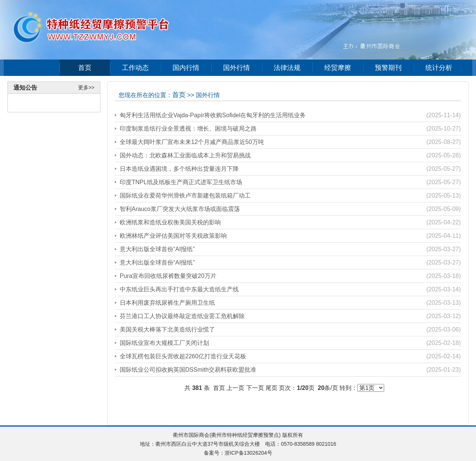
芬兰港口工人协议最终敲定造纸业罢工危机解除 (182, 316)
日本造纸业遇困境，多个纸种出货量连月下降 (179, 169)
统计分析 (439, 68)
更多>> (86, 87)
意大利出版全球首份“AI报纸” (157, 249)
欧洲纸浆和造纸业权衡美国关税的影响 (170, 222)
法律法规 (287, 68)
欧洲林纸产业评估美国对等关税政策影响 (173, 236)
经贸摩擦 (338, 68)
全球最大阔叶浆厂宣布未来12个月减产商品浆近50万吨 (192, 142)
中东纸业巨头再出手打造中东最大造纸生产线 (179, 289)
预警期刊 (388, 68)
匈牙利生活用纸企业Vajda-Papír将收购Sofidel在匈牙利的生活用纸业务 (213, 115)
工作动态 (135, 68)
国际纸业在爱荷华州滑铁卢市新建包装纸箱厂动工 (185, 196)
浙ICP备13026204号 (248, 453)
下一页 (255, 388)
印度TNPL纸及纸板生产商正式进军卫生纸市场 (181, 182)
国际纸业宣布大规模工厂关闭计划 (164, 343)
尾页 (271, 388)
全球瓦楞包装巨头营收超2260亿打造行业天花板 (183, 356)
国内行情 (186, 68)
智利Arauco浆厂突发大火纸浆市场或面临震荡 (180, 209)
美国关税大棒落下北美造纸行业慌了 (167, 329)
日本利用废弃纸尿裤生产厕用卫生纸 (167, 303)
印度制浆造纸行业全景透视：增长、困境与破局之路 (188, 129)
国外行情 (237, 68)
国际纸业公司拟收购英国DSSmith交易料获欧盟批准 (188, 370)
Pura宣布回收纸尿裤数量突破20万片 (168, 276)
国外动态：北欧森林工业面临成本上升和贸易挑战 (185, 155)
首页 (85, 68)
